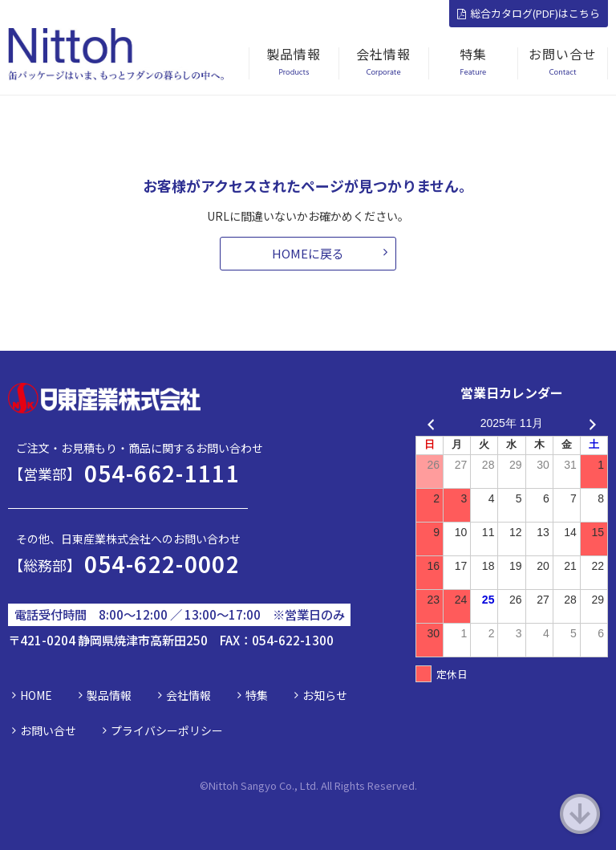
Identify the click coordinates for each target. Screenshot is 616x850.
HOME (36, 695)
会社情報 (188, 695)
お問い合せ (48, 730)
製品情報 (109, 695)
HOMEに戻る (308, 253)
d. (413, 785)
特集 (257, 695)
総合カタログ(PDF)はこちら (529, 13)
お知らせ (325, 695)
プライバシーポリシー (167, 730)
